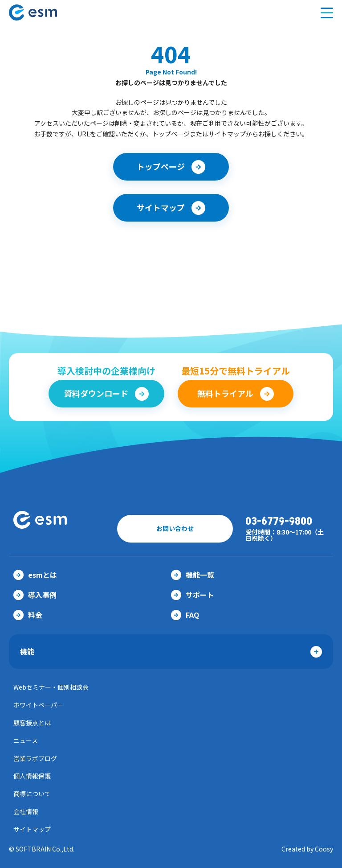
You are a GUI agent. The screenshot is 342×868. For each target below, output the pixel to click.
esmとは (35, 575)
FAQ (185, 615)
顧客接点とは (32, 723)
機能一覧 (193, 575)
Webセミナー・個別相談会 (51, 687)
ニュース (26, 740)
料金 (28, 615)
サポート (193, 595)
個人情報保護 (32, 776)
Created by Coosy (307, 849)
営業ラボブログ (35, 758)
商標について (32, 794)
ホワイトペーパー (38, 705)
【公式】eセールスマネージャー (50, 12)
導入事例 (35, 595)
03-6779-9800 (279, 521)
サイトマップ (32, 829)
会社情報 (26, 811)
